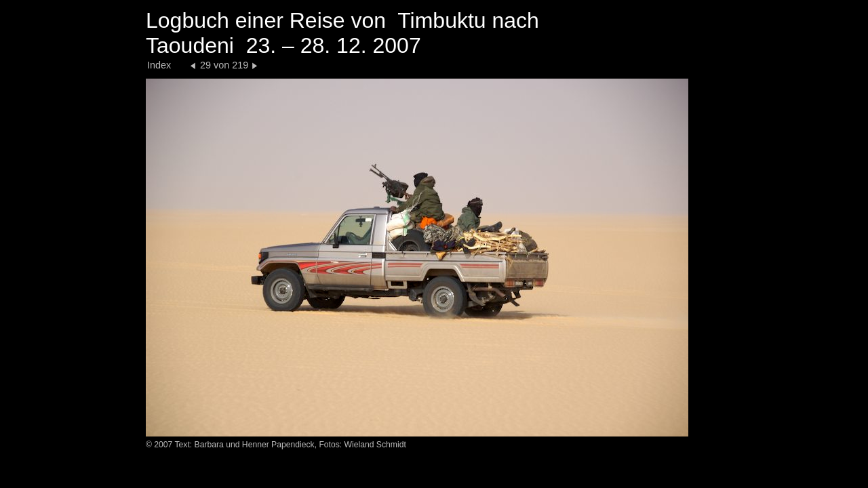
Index (159, 65)
